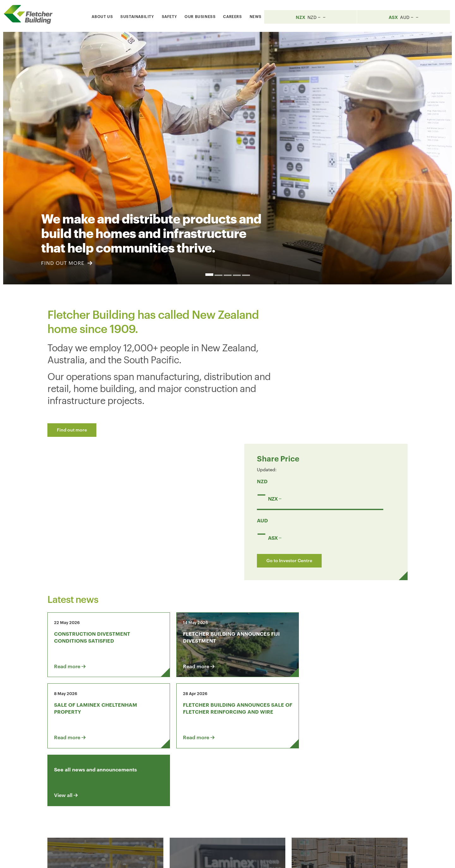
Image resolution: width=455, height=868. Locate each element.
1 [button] (209, 275)
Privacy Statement (331, 858)
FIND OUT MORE (67, 263)
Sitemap (367, 858)
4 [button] (237, 275)
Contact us (97, 784)
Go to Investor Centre (334, 423)
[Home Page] (32, 15)
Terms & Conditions (282, 858)
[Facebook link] (307, 784)
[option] (227, 158)
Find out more (72, 429)
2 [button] (218, 275)
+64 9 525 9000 (98, 829)
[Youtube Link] (343, 784)
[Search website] (317, 15)
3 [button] (228, 275)
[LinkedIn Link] (325, 784)
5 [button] (246, 275)
